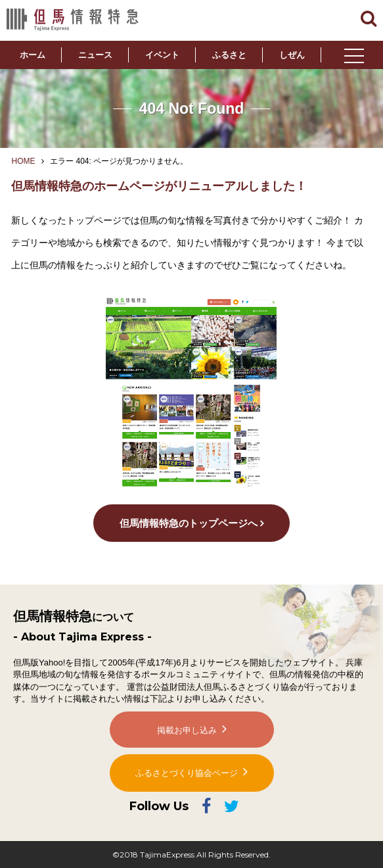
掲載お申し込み (187, 730)
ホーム (33, 55)
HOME (23, 161)
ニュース (95, 55)
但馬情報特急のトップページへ (189, 523)
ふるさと (229, 55)
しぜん (292, 55)
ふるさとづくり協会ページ (187, 773)
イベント (162, 55)
